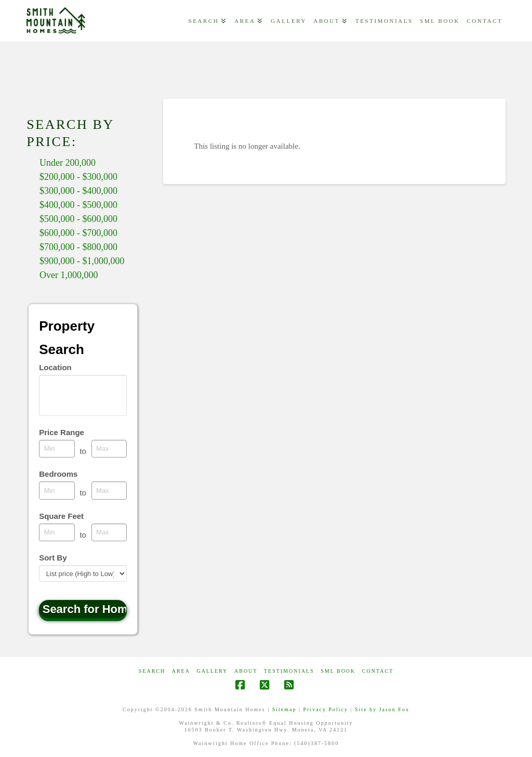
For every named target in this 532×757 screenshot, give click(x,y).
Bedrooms (58, 474)
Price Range (62, 432)
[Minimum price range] (57, 449)
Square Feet (61, 516)
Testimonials (289, 671)
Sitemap (284, 709)
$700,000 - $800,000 (78, 247)
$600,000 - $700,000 (78, 233)
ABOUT (246, 671)
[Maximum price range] (109, 449)
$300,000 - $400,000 (78, 191)
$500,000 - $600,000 (78, 219)
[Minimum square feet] (57, 532)
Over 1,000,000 (69, 275)
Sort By (53, 558)
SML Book (338, 671)
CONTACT (378, 671)
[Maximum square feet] (109, 532)
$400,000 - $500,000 (78, 205)
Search (152, 671)
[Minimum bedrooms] (57, 490)
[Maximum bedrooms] (109, 490)
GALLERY (212, 671)
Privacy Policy (325, 709)
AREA (181, 671)
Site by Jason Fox (382, 709)
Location (55, 367)
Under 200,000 (68, 163)
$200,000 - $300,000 (78, 177)
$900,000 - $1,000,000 (82, 261)
